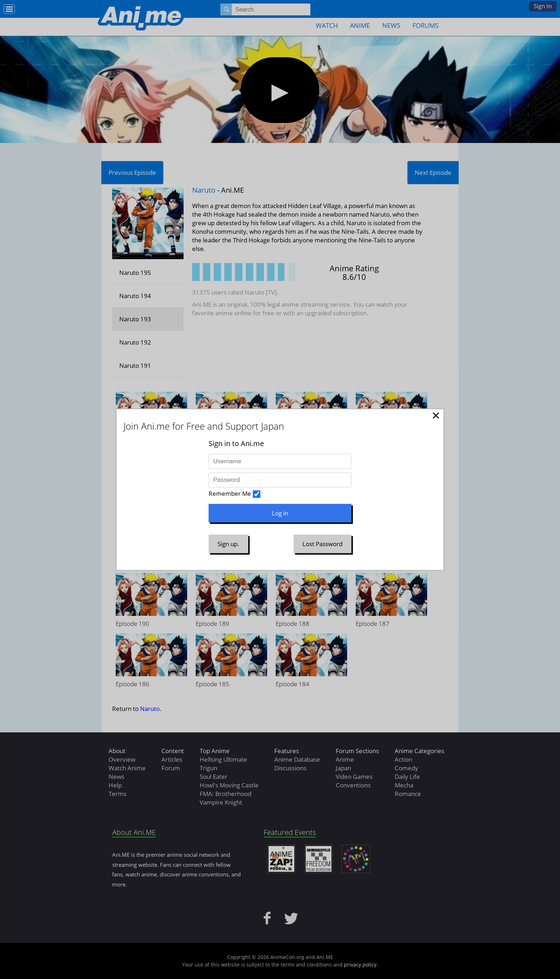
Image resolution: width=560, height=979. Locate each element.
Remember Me (230, 493)
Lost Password (322, 544)
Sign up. (228, 544)
